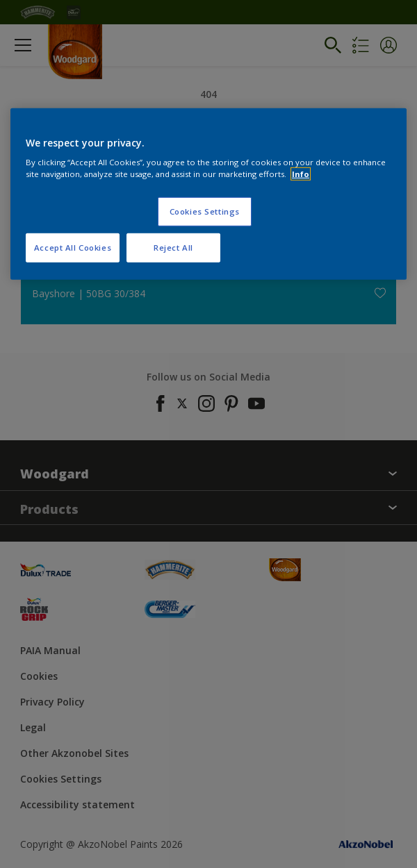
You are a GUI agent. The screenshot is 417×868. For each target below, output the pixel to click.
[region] (208, 194)
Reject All (173, 248)
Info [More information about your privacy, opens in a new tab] (301, 174)
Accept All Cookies (73, 248)
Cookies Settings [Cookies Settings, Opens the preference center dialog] (205, 211)
